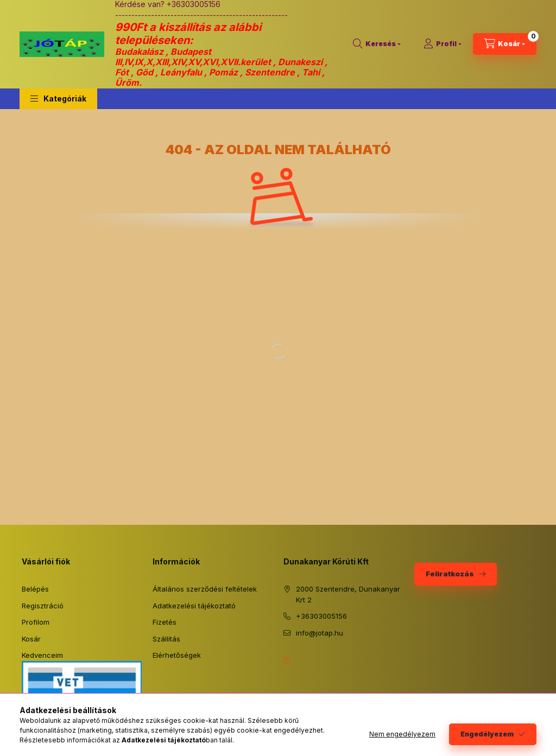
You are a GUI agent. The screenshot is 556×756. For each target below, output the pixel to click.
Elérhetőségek (177, 655)
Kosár (31, 639)
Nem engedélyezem (402, 734)
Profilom (36, 622)
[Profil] (443, 44)
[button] (58, 99)
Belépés (35, 589)
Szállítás (166, 639)
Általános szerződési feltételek (205, 589)
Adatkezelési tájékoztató (194, 606)
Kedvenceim (42, 655)
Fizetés (165, 622)
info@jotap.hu (320, 633)
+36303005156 (321, 616)
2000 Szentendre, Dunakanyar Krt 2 (348, 594)
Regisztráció (43, 606)
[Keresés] (377, 44)
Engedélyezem (487, 734)
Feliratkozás (450, 574)
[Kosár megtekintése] (505, 44)
